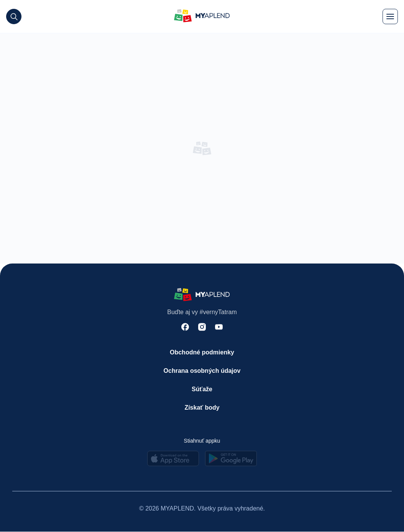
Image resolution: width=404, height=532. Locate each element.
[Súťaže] (202, 390)
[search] (14, 16)
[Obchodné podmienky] (202, 353)
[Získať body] (202, 408)
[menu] (390, 16)
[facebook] (185, 328)
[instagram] (202, 328)
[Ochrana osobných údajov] (202, 371)
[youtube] (219, 328)
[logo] (202, 17)
